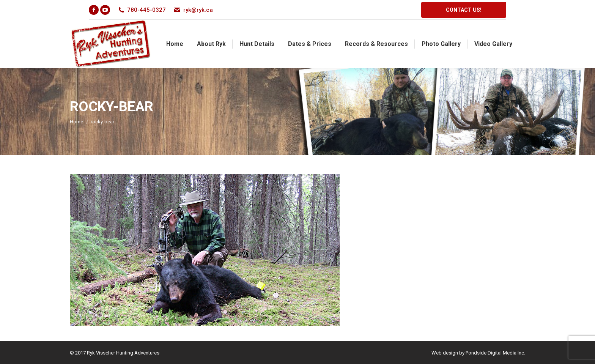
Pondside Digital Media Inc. (495, 353)
